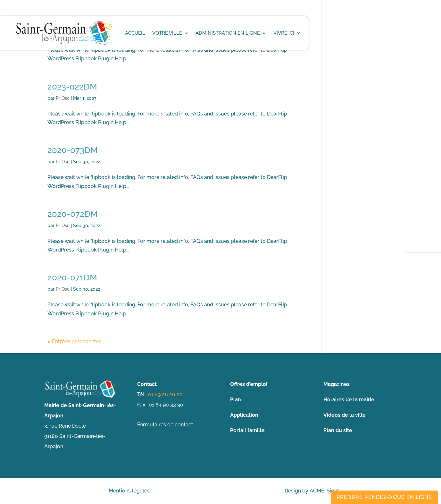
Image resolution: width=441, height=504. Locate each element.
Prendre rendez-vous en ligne (384, 497)
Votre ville (167, 33)
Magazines (337, 384)
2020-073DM (73, 150)
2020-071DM (72, 278)
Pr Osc (63, 98)
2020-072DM (73, 214)
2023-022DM (72, 87)
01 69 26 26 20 (165, 394)
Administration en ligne (228, 33)
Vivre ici (284, 33)
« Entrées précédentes (75, 342)
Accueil (135, 33)
